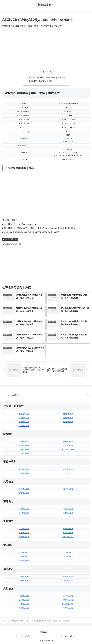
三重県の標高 (68, 513)
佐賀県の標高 (24, 600)
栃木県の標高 (24, 445)
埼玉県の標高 (24, 453)
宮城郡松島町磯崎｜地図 (42, 81)
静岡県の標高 (24, 513)
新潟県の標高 (24, 469)
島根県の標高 (24, 557)
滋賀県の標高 (24, 529)
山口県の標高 (68, 557)
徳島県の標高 (24, 576)
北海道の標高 (24, 414)
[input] (46, 395)
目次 (43, 72)
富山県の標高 (24, 489)
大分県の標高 (68, 596)
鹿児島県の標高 (68, 604)
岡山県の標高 (24, 560)
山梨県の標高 (24, 473)
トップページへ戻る (23, 636)
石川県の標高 (24, 493)
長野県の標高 (68, 469)
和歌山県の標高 (68, 537)
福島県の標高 (68, 422)
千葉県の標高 (68, 442)
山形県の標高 (68, 418)
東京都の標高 (68, 445)
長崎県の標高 (24, 604)
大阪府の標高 (24, 537)
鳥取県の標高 (24, 553)
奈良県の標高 (68, 533)
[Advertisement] (46, 48)
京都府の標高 (24, 533)
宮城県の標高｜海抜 (10, 239)
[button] (88, 395)
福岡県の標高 (24, 596)
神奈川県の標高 (68, 449)
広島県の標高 (68, 553)
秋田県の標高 (68, 414)
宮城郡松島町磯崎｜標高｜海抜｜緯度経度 (47, 77)
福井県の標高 (68, 489)
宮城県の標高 (24, 426)
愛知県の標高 (68, 509)
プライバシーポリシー (69, 636)
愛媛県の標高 (68, 576)
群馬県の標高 (24, 449)
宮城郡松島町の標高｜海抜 (12, 244)
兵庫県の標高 (68, 529)
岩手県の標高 (24, 422)
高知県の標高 (68, 580)
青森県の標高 (24, 418)
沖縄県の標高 (68, 608)
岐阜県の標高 (24, 509)
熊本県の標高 (24, 608)
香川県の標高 (24, 580)
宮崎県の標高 (68, 600)
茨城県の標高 (24, 442)
